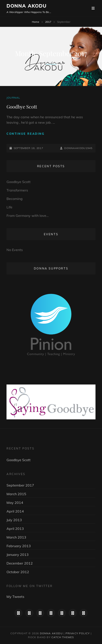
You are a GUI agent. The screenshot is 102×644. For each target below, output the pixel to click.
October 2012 (18, 572)
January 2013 (18, 555)
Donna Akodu (26, 6)
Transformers (17, 190)
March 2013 (16, 537)
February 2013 (19, 546)
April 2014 (15, 511)
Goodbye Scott (22, 107)
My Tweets (15, 597)
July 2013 (14, 520)
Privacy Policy (78, 633)
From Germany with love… (28, 216)
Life (9, 207)
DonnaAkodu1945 (78, 148)
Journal (13, 98)
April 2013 (15, 529)
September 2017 (20, 485)
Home (36, 22)
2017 (48, 22)
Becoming (15, 199)
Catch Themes (63, 637)
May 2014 (15, 503)
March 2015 (16, 494)
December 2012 (20, 563)
